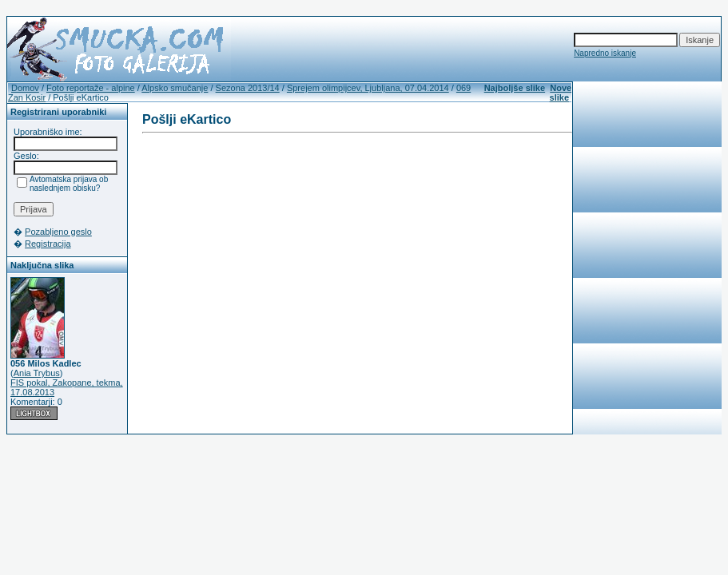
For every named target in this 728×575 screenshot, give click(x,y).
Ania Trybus (37, 373)
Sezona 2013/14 (248, 88)
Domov (25, 88)
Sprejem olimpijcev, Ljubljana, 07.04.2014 (368, 88)
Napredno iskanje (605, 53)
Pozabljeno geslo (58, 232)
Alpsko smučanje (175, 88)
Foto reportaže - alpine (91, 88)
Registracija (48, 244)
